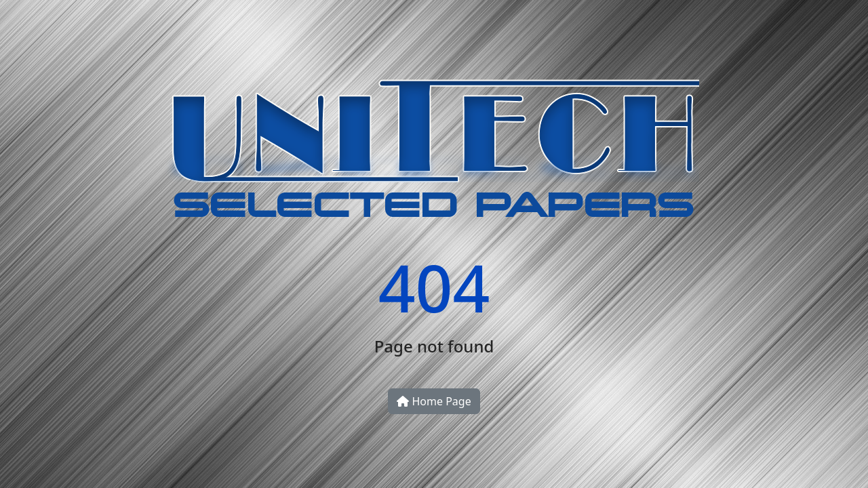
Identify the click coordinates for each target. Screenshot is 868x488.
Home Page (434, 401)
